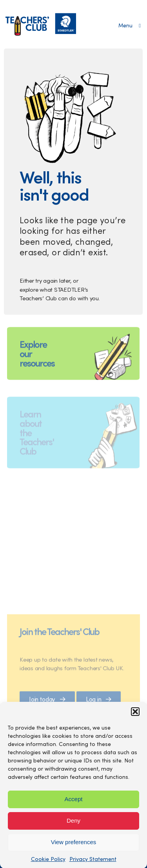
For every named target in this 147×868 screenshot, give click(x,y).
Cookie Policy (48, 862)
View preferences (74, 845)
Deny (73, 824)
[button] (135, 715)
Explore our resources (37, 361)
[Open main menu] (130, 25)
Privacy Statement (93, 862)
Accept (74, 802)
